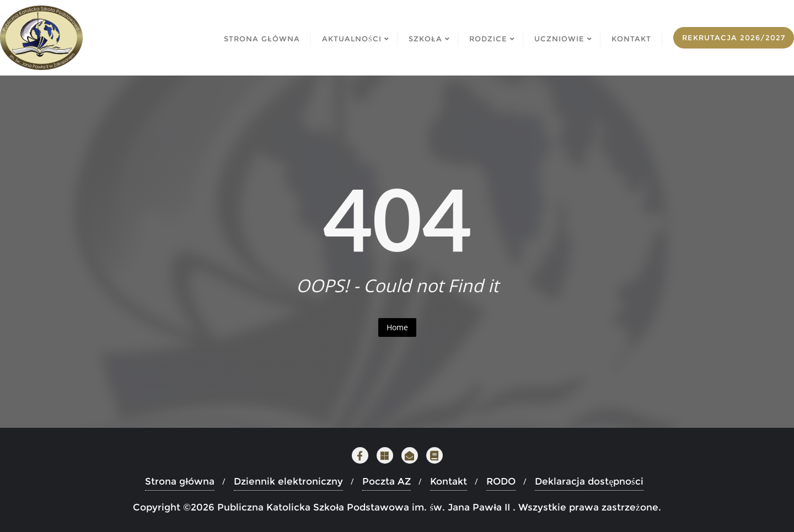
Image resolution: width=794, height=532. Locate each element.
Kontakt (449, 481)
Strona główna (180, 481)
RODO (501, 481)
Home (397, 327)
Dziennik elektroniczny (288, 481)
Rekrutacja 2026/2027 (734, 37)
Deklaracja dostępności (589, 481)
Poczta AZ (387, 481)
